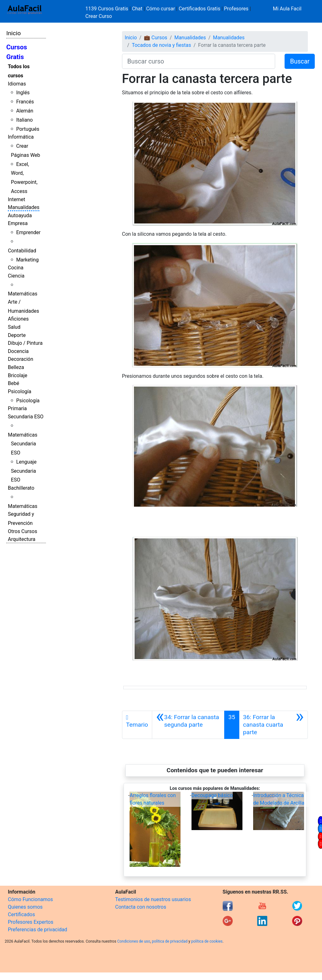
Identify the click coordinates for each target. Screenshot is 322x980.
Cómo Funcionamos (30, 899)
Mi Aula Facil (287, 9)
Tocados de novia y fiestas (161, 45)
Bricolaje (18, 375)
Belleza (16, 367)
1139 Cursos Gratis (108, 9)
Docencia (18, 351)
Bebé (14, 383)
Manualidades (24, 207)
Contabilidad (22, 251)
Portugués (28, 129)
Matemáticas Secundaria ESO (23, 444)
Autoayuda (20, 215)
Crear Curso (99, 16)
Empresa (18, 223)
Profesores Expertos (31, 922)
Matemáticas (23, 294)
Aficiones (18, 319)
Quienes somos (25, 907)
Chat (137, 9)
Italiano (24, 120)
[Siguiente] (273, 725)
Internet (17, 199)
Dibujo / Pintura (25, 343)
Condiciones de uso (134, 941)
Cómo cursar (161, 9)
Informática (21, 137)
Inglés (23, 93)
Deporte (17, 335)
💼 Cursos (156, 38)
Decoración (21, 359)
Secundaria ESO (26, 417)
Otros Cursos (22, 531)
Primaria (17, 408)
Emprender (28, 232)
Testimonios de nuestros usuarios (153, 899)
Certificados (21, 914)
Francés (25, 102)
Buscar (300, 61)
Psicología (19, 391)
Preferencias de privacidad (38, 930)
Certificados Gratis (199, 9)
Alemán (25, 111)
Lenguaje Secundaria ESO (24, 471)
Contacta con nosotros (141, 907)
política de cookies (207, 941)
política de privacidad (170, 941)
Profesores (236, 9)
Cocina (16, 268)
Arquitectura (22, 539)
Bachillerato (21, 488)
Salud (14, 327)
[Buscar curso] (199, 61)
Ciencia (16, 276)
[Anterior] (188, 725)
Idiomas (17, 84)
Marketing (27, 260)
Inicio (14, 33)
